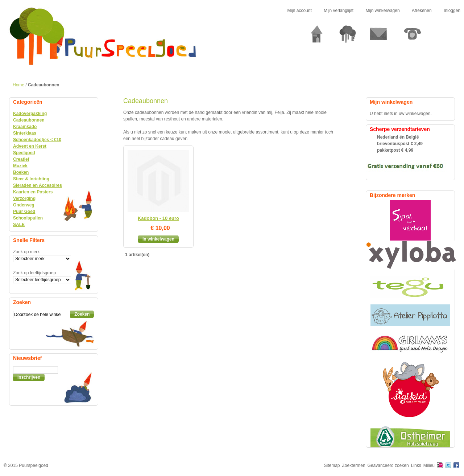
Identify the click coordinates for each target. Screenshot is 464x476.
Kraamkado (25, 127)
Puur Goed (24, 212)
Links (416, 465)
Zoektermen (354, 465)
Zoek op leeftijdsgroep (34, 273)
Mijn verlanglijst (339, 11)
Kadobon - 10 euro (158, 218)
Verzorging (24, 198)
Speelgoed (24, 153)
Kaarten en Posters (33, 192)
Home (18, 85)
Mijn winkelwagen (383, 11)
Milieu (429, 465)
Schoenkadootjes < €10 (37, 140)
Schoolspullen (28, 218)
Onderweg (24, 205)
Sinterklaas (25, 133)
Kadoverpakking (30, 114)
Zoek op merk (26, 252)
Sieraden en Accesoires (38, 185)
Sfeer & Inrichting (31, 179)
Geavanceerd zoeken (388, 465)
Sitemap (332, 465)
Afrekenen (422, 11)
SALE (19, 225)
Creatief (21, 159)
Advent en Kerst (30, 146)
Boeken (21, 172)
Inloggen (452, 11)
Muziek (20, 166)
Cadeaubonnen (29, 120)
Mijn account (299, 11)
